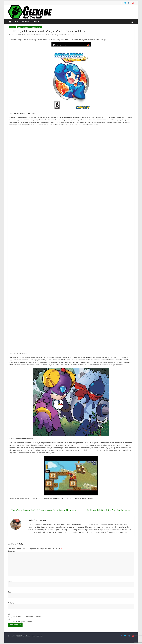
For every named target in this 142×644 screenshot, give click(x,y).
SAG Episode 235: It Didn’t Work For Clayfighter (110, 510)
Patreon (25, 22)
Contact (35, 22)
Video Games (71, 35)
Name (11, 581)
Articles (13, 27)
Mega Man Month (23, 27)
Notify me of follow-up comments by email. (24, 616)
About (17, 22)
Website (11, 603)
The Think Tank (36, 27)
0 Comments (39, 35)
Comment (12, 551)
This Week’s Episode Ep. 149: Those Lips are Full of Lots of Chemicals (42, 510)
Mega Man (51, 35)
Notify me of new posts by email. (20, 622)
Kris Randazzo (29, 35)
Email (11, 592)
